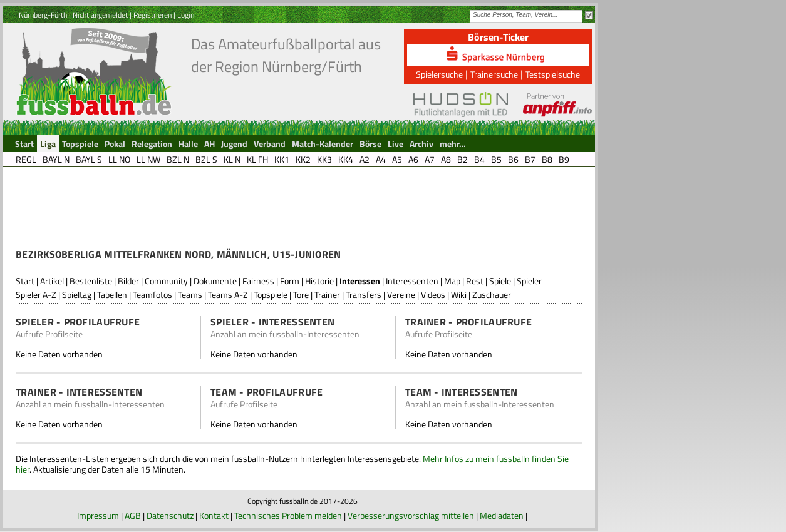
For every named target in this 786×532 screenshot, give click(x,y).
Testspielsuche (553, 74)
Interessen (360, 281)
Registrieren (153, 15)
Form (290, 281)
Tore (301, 294)
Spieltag (77, 294)
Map (452, 281)
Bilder (128, 281)
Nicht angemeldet (100, 15)
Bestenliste (91, 281)
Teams (190, 294)
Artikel (52, 281)
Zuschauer (492, 294)
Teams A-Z (228, 294)
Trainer (327, 294)
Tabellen (112, 294)
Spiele (500, 281)
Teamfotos (153, 294)
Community (166, 281)
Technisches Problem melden (288, 515)
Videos (433, 294)
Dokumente (215, 281)
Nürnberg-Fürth (43, 15)
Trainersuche (494, 74)
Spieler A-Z (36, 294)
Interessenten (412, 281)
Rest (475, 281)
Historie (319, 281)
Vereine (401, 294)
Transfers (364, 294)
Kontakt (214, 515)
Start (25, 281)
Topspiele (271, 294)
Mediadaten (502, 515)
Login (186, 15)
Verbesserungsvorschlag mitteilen (411, 515)
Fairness (258, 281)
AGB (133, 515)
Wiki (459, 294)
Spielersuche (439, 74)
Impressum (98, 515)
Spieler (529, 281)
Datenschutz (170, 515)
